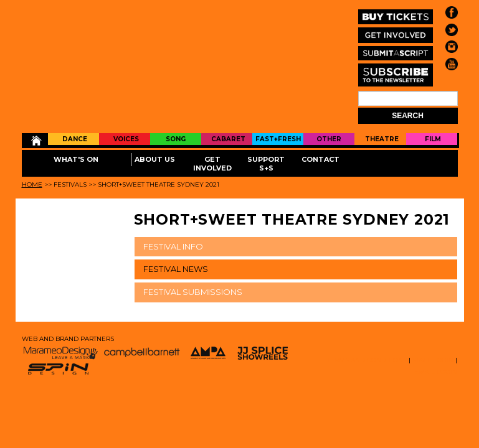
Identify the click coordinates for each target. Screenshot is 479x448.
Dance (75, 139)
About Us (155, 159)
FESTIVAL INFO (173, 246)
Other (329, 139)
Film (433, 139)
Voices (126, 139)
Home (35, 141)
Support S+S (266, 164)
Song (176, 139)
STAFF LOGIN (433, 360)
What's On (76, 159)
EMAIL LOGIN (436, 372)
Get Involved (212, 164)
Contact (320, 159)
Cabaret (228, 139)
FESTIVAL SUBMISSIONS (193, 292)
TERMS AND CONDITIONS (367, 360)
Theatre (382, 139)
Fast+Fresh (278, 139)
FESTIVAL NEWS (176, 269)
